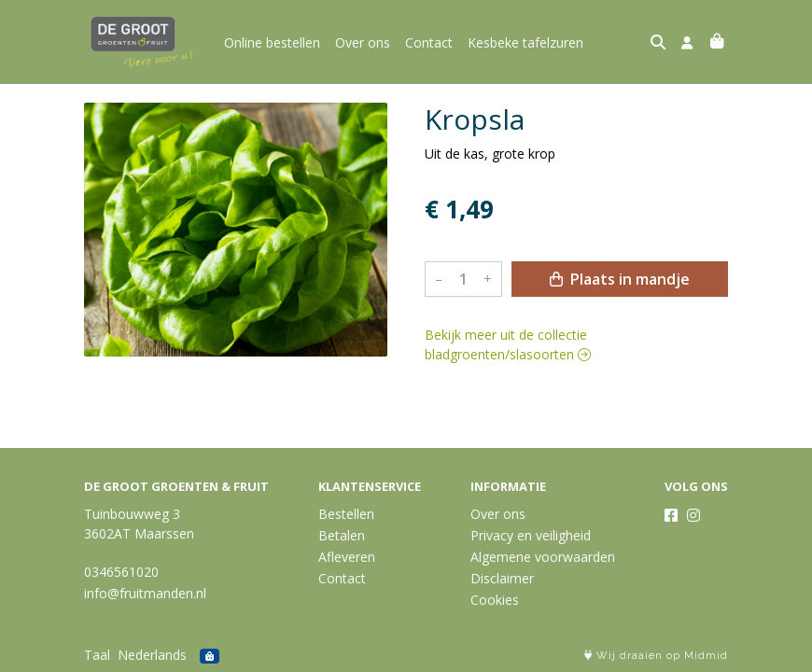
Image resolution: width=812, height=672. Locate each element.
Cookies (495, 600)
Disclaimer (502, 578)
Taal (97, 655)
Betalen (342, 535)
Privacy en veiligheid (531, 535)
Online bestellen (272, 42)
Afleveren (347, 557)
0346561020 (121, 572)
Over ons (363, 42)
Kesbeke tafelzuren (525, 42)
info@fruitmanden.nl (145, 593)
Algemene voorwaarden (543, 557)
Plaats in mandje (620, 279)
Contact (429, 42)
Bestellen (346, 514)
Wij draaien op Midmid (656, 656)
